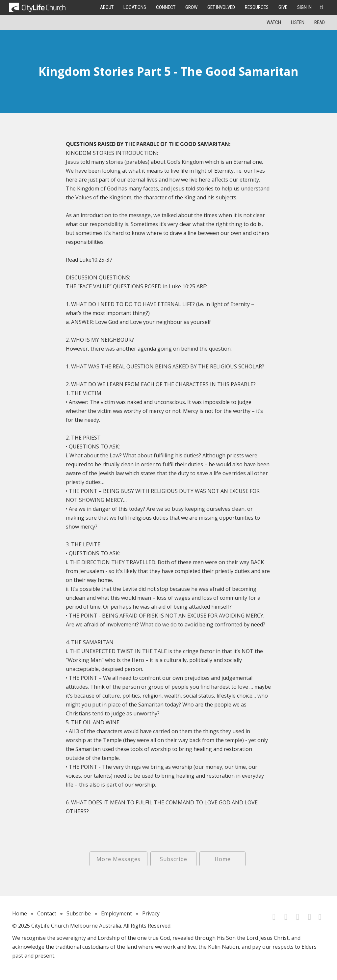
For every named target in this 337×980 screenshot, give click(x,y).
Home (223, 859)
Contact (47, 913)
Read (320, 22)
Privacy (151, 913)
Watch (274, 22)
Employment (117, 913)
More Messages (118, 859)
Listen (298, 22)
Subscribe (174, 859)
